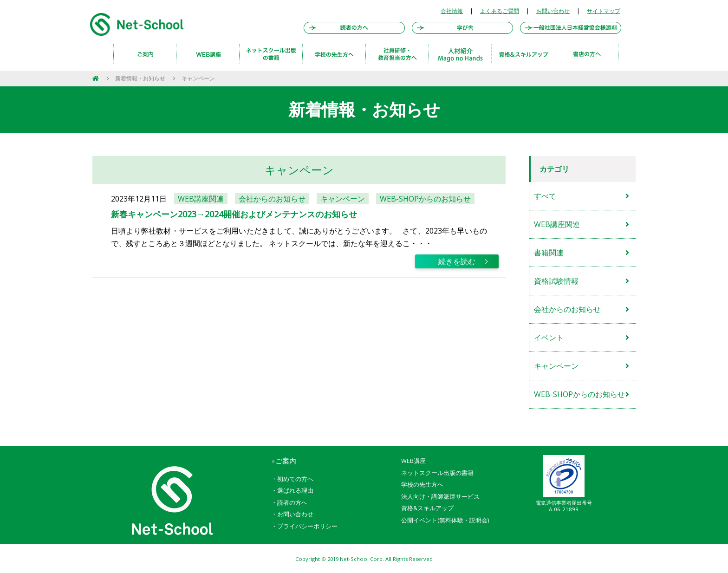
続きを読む (457, 261)
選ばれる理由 (295, 490)
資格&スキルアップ (427, 508)
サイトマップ (604, 11)
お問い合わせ (553, 11)
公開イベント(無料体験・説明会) (445, 520)
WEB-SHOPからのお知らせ (579, 394)
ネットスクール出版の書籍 (437, 473)
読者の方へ (292, 502)
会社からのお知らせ (567, 309)
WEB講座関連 (557, 224)
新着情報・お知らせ (140, 78)
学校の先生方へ (422, 484)
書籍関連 (549, 253)
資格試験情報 (556, 281)
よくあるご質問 (500, 11)
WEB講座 (413, 461)
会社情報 (452, 11)
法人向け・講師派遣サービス (440, 496)
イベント (549, 338)
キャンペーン (198, 78)
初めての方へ (295, 479)
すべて (545, 196)
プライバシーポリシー (307, 526)
